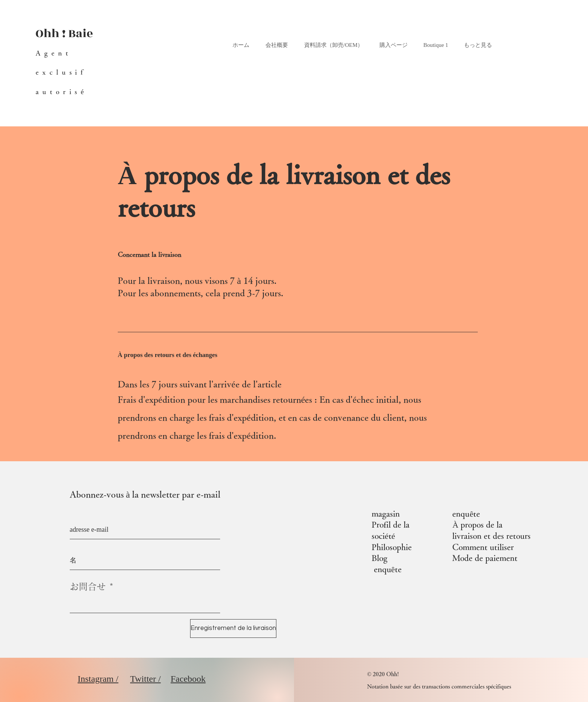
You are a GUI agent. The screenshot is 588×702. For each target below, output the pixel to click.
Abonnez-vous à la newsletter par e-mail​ (145, 494)
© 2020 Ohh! (383, 674)
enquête (388, 569)
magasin (386, 514)
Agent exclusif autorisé (61, 72)
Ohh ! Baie (64, 34)
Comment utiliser (483, 547)
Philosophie (392, 547)
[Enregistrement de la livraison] (233, 628)
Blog (379, 558)
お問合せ (88, 586)
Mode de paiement (485, 558)
